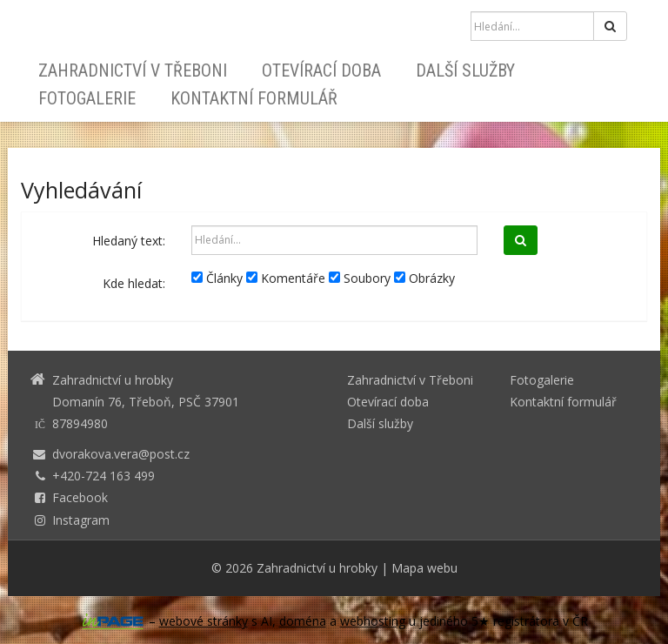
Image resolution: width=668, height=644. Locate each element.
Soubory (360, 278)
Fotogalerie (87, 98)
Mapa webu (424, 568)
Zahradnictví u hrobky (317, 568)
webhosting (373, 621)
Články (217, 278)
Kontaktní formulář (254, 98)
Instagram (81, 520)
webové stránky (204, 621)
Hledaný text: (129, 241)
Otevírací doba (321, 70)
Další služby (465, 70)
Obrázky (424, 278)
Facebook (80, 497)
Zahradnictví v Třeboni (133, 70)
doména (303, 621)
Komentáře (286, 278)
